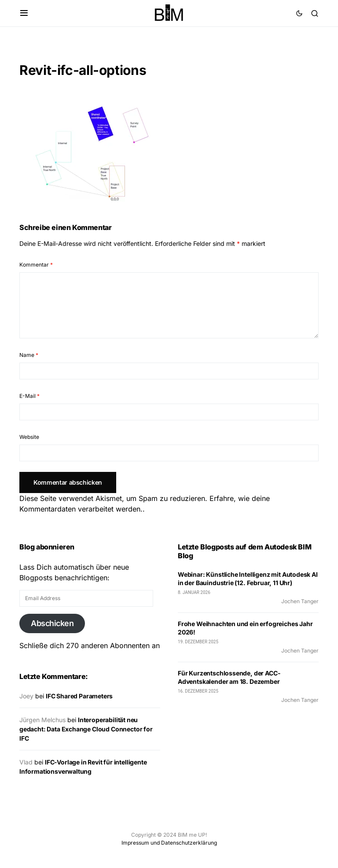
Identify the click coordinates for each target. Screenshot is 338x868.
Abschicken (52, 623)
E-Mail (29, 396)
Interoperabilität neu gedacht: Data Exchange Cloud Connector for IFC (86, 729)
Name (29, 355)
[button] (24, 13)
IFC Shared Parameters (79, 696)
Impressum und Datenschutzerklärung (169, 843)
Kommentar (36, 265)
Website (29, 437)
